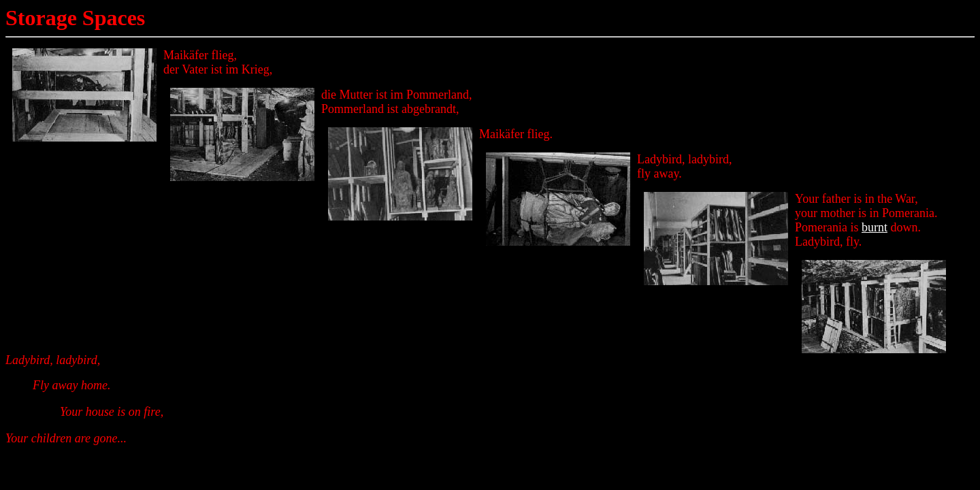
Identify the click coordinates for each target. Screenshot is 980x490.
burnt (875, 227)
